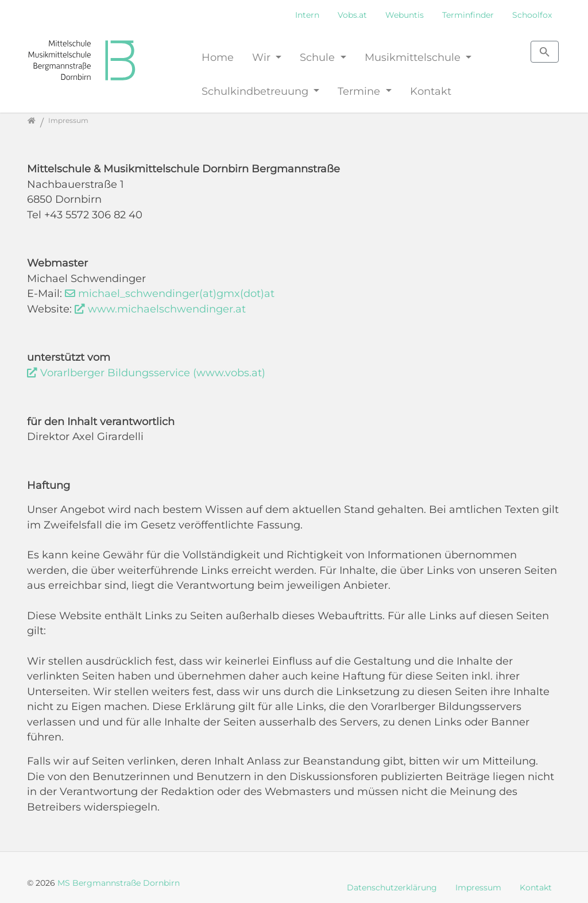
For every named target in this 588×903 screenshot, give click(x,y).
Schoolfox (532, 15)
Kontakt (431, 91)
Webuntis (405, 15)
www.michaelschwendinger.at (167, 309)
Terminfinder (468, 15)
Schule (319, 57)
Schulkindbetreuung (256, 91)
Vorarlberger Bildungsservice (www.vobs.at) (153, 373)
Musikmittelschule (414, 57)
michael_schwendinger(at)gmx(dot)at (176, 293)
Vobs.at (352, 15)
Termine (360, 91)
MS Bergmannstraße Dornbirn (119, 883)
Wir (263, 57)
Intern (307, 15)
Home (218, 57)
